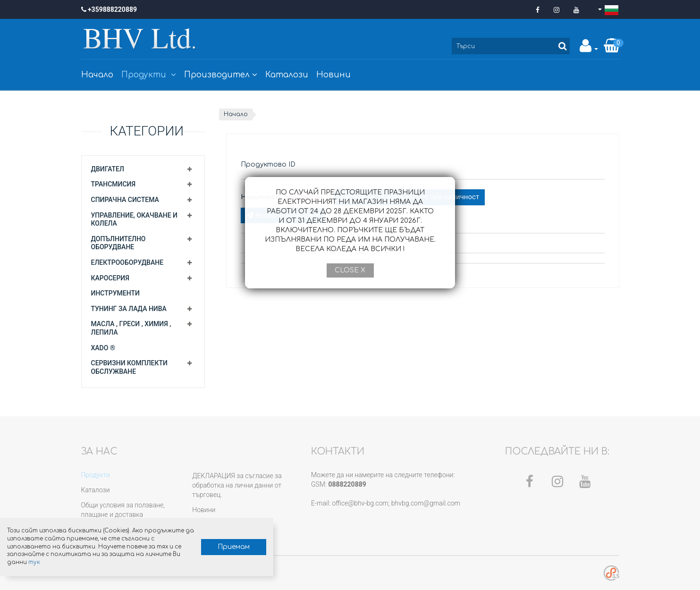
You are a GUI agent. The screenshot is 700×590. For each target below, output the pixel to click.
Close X (350, 270)
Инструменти (115, 293)
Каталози (287, 75)
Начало (97, 75)
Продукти (149, 75)
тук (106, 562)
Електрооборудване (127, 262)
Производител (221, 75)
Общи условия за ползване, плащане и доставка (123, 510)
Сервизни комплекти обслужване (129, 367)
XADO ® (103, 348)
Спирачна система (125, 200)
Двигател (108, 169)
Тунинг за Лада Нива (129, 309)
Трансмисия (114, 184)
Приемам (220, 546)
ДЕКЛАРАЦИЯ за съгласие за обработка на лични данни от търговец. (237, 485)
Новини (333, 75)
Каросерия (110, 278)
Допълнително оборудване (118, 243)
